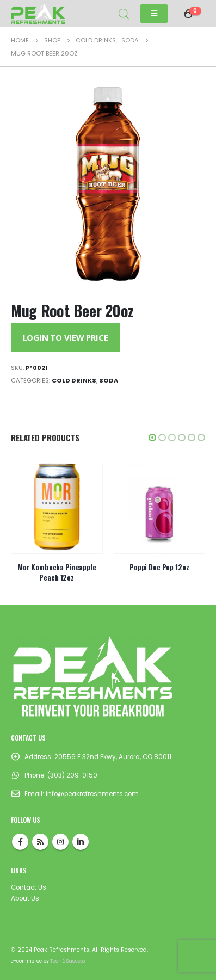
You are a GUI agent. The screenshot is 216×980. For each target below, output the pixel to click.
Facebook (20, 842)
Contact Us (29, 887)
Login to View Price (66, 337)
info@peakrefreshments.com (92, 794)
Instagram (60, 842)
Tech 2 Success (67, 961)
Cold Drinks (74, 380)
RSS (40, 842)
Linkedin (81, 842)
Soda (109, 380)
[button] (152, 437)
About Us (25, 898)
